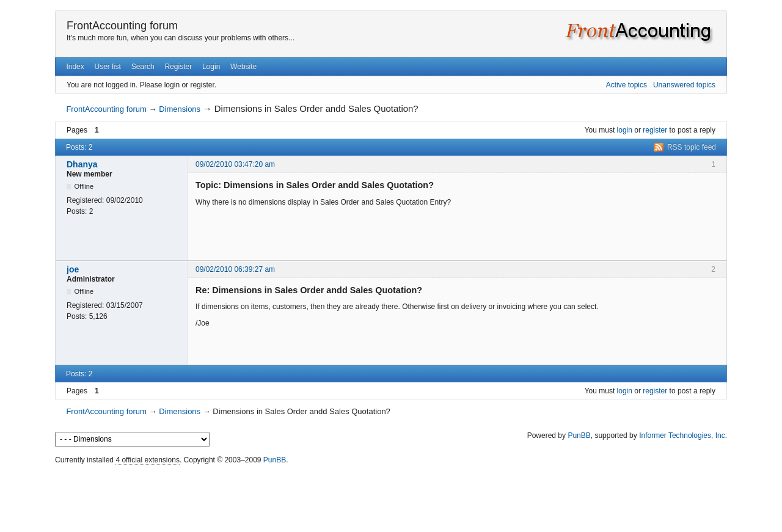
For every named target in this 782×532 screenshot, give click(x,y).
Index (75, 67)
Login (211, 67)
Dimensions (180, 109)
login (625, 130)
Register (178, 67)
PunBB (579, 435)
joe (73, 269)
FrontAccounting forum (122, 26)
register (655, 130)
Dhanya (82, 164)
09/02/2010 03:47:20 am (235, 164)
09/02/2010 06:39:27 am (235, 269)
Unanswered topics (684, 85)
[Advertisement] (391, 495)
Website (243, 67)
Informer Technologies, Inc (682, 435)
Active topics (627, 85)
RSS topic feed (692, 147)
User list (108, 67)
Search (143, 67)
